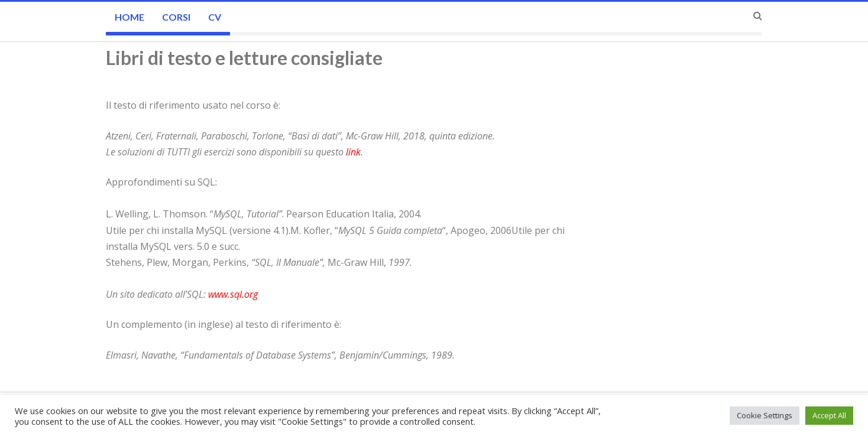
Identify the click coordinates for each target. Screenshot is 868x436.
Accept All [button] (829, 415)
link (353, 152)
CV (215, 17)
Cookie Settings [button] (765, 415)
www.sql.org (233, 294)
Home (129, 17)
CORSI (176, 17)
